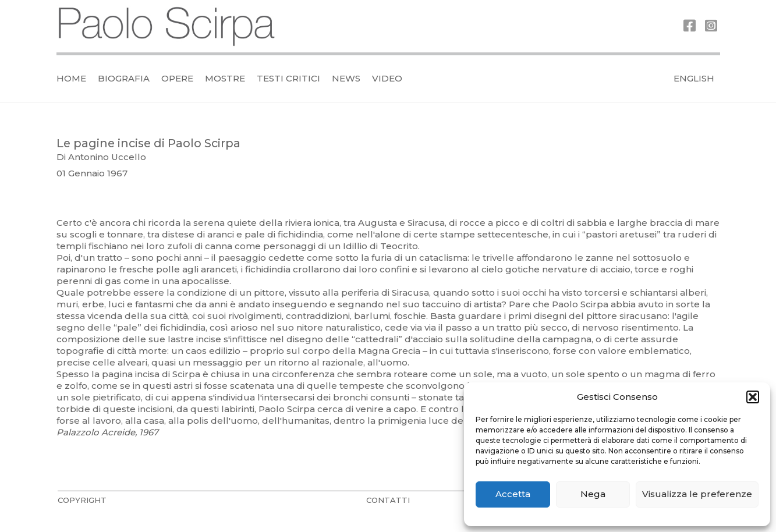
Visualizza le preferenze (697, 494)
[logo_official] (167, 26)
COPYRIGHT (82, 500)
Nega (593, 494)
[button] (753, 397)
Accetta (513, 494)
